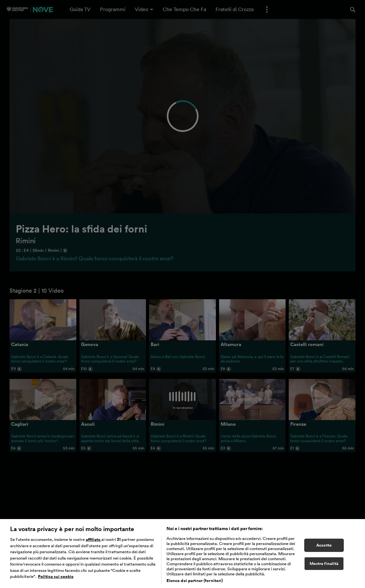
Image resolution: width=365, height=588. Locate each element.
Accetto (324, 555)
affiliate (94, 550)
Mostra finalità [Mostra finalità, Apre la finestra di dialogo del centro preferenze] (324, 574)
